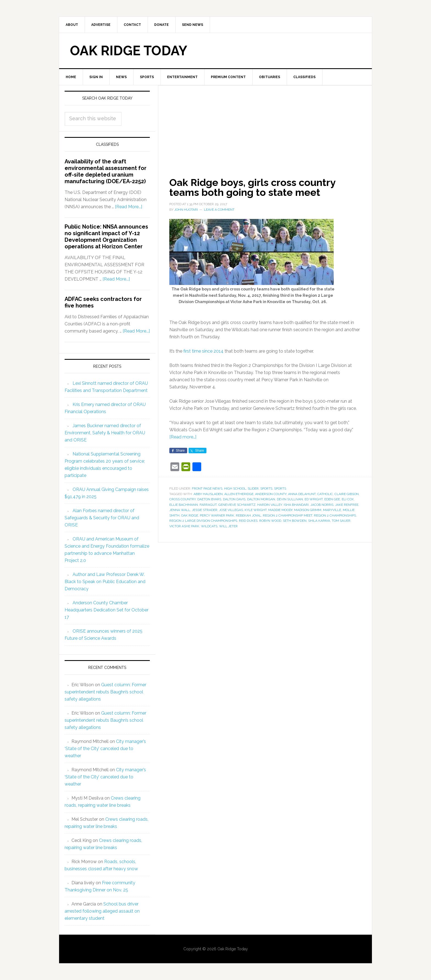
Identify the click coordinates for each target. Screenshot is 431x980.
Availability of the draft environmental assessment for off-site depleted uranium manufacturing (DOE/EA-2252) (106, 171)
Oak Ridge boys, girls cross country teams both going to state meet (252, 187)
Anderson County (271, 494)
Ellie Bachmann (184, 505)
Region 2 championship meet (288, 515)
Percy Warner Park (217, 515)
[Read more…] (183, 437)
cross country (183, 499)
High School (235, 488)
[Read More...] (129, 207)
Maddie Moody (280, 510)
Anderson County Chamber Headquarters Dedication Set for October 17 (107, 610)
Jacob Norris (322, 505)
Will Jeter (228, 526)
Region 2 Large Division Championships (203, 521)
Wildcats (209, 526)
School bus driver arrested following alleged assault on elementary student (102, 911)
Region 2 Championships (335, 515)
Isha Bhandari (296, 505)
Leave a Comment (219, 210)
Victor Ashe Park (184, 526)
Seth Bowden (295, 521)
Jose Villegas (231, 510)
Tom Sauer (341, 521)
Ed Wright (314, 499)
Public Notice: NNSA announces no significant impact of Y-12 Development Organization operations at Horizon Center (106, 237)
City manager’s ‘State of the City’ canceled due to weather (105, 749)
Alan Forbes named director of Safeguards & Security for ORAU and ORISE (102, 518)
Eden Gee (332, 499)
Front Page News (207, 488)
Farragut (208, 505)
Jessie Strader (205, 510)
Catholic (325, 494)
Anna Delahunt (302, 494)
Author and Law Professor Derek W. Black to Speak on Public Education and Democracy (105, 582)
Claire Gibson (347, 494)
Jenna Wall (180, 510)
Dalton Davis (234, 499)
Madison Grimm (308, 510)
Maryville (332, 510)
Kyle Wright (256, 510)
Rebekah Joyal (248, 515)
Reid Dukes (248, 521)
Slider (253, 488)
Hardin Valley (270, 505)
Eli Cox (348, 499)
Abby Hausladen (208, 494)
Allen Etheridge (239, 494)
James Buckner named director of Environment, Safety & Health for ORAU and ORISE (105, 433)
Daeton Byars (209, 499)
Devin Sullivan (290, 499)
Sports (266, 488)
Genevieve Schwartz (237, 505)
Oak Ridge (190, 515)
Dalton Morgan (261, 499)
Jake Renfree (347, 505)
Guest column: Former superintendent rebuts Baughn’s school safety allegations (105, 692)
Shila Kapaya (319, 521)
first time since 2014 (203, 351)
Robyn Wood (270, 521)
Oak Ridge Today (129, 51)
